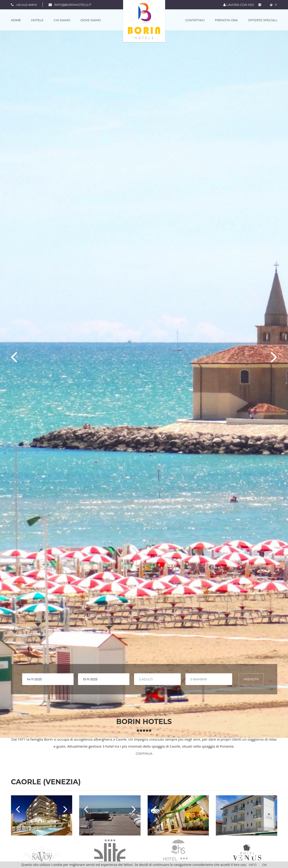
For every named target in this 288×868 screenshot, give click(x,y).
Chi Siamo (62, 20)
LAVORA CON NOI (239, 5)
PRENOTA (251, 679)
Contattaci (195, 20)
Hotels (37, 20)
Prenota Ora (226, 20)
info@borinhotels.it (73, 5)
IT (274, 5)
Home (16, 20)
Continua (144, 753)
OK (264, 865)
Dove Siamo (91, 20)
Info (253, 865)
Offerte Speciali (263, 20)
